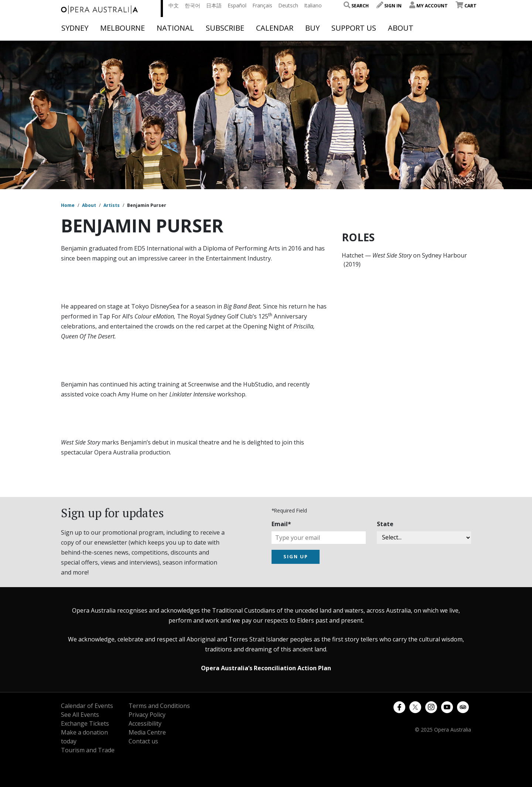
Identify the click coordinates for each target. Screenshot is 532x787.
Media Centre (147, 732)
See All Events (80, 715)
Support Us (354, 28)
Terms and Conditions (159, 706)
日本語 (214, 5)
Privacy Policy (147, 715)
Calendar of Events (87, 706)
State (385, 524)
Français (262, 5)
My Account (429, 6)
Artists (112, 205)
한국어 (192, 5)
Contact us (143, 741)
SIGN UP (296, 556)
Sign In (389, 6)
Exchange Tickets (85, 723)
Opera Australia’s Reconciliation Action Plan (266, 668)
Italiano (313, 5)
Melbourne (122, 28)
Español (237, 5)
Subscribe (225, 28)
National (175, 28)
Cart (466, 6)
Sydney (75, 28)
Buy (312, 28)
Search (356, 6)
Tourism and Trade (88, 750)
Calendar (275, 28)
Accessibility (145, 723)
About (401, 28)
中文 (174, 5)
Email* (281, 524)
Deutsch (288, 5)
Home (68, 205)
